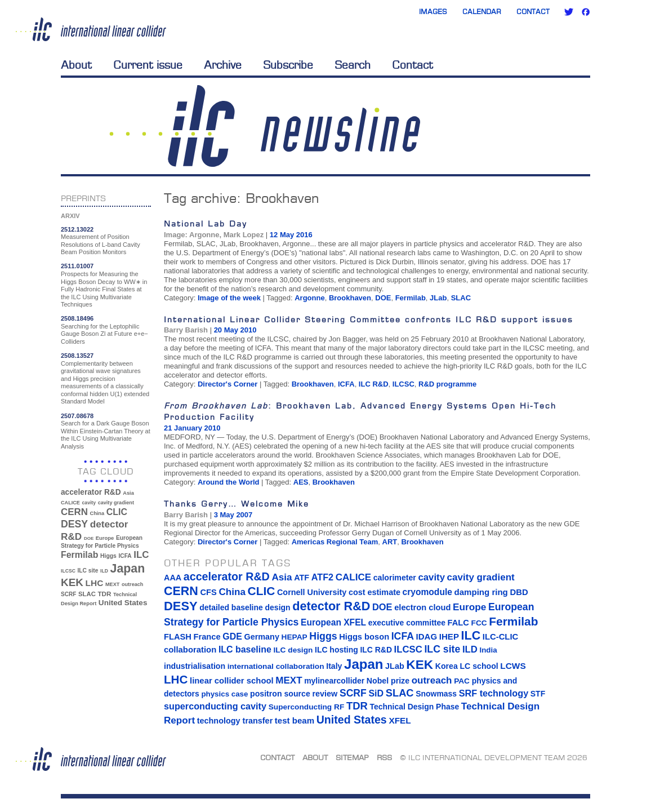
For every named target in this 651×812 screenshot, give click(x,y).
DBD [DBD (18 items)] (519, 592)
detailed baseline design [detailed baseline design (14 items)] (245, 607)
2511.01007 (77, 266)
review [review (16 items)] (325, 694)
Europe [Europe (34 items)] (105, 538)
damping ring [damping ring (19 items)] (481, 592)
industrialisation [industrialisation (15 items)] (195, 666)
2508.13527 (77, 356)
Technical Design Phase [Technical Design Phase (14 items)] (414, 707)
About (76, 65)
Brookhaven (350, 298)
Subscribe (288, 65)
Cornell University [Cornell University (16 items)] (312, 592)
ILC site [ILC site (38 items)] (88, 571)
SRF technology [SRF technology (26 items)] (494, 693)
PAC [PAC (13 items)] (462, 681)
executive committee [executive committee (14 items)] (407, 623)
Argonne (309, 298)
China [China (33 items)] (97, 513)
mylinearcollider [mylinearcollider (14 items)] (334, 681)
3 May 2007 (233, 515)
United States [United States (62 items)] (123, 603)
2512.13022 (77, 229)
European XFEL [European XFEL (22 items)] (333, 622)
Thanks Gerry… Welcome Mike (237, 503)
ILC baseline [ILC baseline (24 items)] (245, 649)
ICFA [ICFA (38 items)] (125, 556)
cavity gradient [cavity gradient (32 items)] (116, 503)
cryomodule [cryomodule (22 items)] (427, 592)
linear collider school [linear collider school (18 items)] (232, 681)
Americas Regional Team (335, 542)
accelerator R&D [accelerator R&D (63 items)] (91, 492)
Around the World (229, 482)
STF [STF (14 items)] (538, 694)
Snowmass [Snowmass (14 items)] (436, 694)
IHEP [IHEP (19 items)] (449, 636)
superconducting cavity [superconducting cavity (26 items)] (215, 706)
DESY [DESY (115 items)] (74, 524)
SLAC (461, 298)
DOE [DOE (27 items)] (89, 538)
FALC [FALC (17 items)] (458, 623)
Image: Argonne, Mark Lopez (214, 235)
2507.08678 (77, 416)
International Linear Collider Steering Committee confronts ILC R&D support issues (369, 319)
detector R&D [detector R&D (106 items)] (331, 606)
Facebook (586, 12)
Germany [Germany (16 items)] (261, 637)
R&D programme (447, 384)
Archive (223, 65)
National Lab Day (206, 223)
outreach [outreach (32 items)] (132, 584)
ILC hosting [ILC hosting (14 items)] (336, 650)
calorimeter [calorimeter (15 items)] (395, 578)
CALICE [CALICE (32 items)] (70, 503)
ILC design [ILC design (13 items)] (293, 650)
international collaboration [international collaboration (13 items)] (276, 666)
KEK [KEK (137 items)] (72, 582)
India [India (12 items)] (488, 650)
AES (301, 482)
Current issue (148, 65)
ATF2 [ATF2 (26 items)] (322, 577)
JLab (438, 298)
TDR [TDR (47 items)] (104, 594)
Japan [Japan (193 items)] (128, 569)
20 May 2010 (235, 330)
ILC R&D (374, 384)
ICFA (346, 384)
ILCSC (403, 384)
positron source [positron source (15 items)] (280, 694)
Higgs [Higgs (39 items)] (108, 556)
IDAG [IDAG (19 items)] (427, 636)
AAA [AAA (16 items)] (173, 578)
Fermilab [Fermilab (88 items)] (79, 555)
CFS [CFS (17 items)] (208, 592)
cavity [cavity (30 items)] (89, 503)
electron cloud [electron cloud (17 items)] (422, 607)
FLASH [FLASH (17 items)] (178, 637)
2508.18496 (77, 318)
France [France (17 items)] (207, 637)
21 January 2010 (192, 428)
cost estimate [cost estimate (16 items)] (374, 592)
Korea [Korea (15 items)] (447, 666)
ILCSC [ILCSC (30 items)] (68, 571)
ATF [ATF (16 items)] (302, 578)
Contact (533, 12)
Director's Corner (228, 384)
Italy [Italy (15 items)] (334, 666)
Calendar (482, 12)
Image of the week (229, 298)
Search (353, 65)
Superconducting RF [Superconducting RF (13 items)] (307, 707)
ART (390, 542)
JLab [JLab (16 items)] (395, 666)
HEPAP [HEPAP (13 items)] (295, 637)
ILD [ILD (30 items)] (104, 571)
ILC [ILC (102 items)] (141, 555)
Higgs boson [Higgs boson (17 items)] (364, 637)
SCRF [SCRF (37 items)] (68, 594)
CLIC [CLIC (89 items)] (117, 512)
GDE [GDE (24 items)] (232, 636)
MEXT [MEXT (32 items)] (112, 584)
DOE (383, 298)
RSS (384, 757)
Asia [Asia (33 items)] (128, 493)
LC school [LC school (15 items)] (479, 666)
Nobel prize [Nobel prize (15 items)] (388, 681)
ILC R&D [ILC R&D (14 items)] (376, 650)
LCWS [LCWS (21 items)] (513, 666)
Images (433, 12)
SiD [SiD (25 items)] (376, 693)
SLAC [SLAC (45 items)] (87, 594)
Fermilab (411, 298)
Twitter (569, 12)
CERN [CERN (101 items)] (74, 512)
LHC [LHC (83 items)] (95, 583)
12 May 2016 (291, 235)
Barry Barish (186, 330)
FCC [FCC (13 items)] (479, 623)
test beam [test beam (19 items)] (295, 720)
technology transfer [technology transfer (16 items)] (235, 721)
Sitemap (352, 757)
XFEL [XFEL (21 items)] (400, 720)
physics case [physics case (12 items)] (224, 694)
